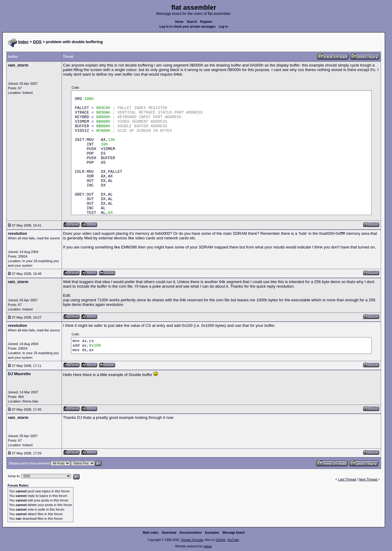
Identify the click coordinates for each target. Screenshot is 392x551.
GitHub (221, 540)
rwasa (208, 546)
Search (192, 22)
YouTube (233, 540)
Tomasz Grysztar (192, 540)
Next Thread (368, 479)
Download (169, 533)
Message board (234, 533)
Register (206, 22)
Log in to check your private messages (187, 27)
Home (179, 22)
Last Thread (347, 479)
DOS (37, 42)
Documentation (191, 533)
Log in (223, 27)
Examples (212, 533)
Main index (151, 533)
